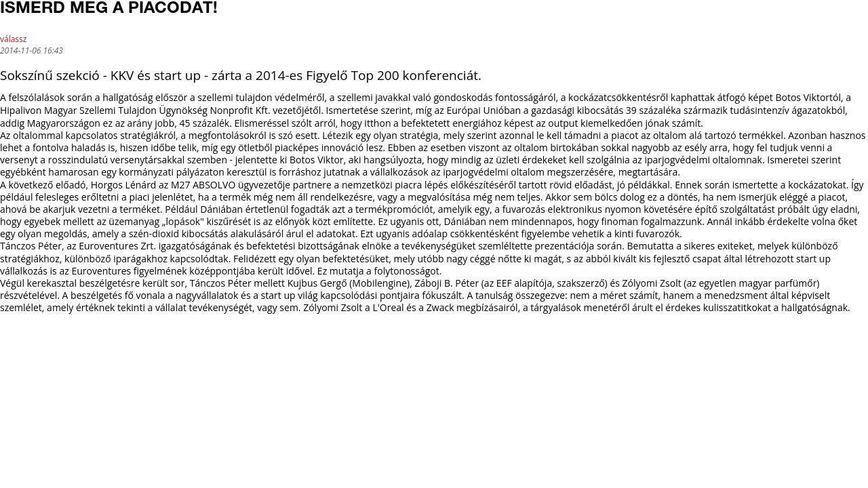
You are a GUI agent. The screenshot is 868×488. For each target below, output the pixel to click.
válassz (13, 39)
